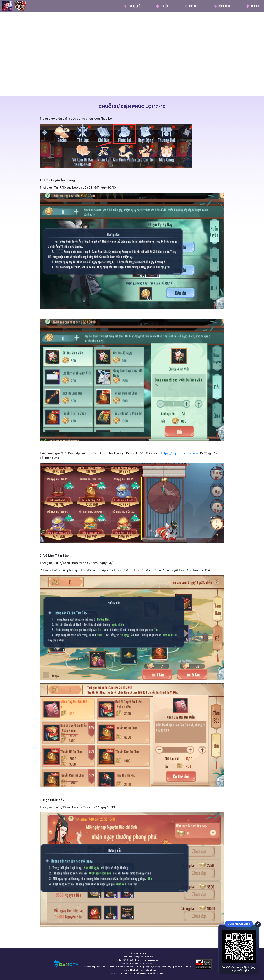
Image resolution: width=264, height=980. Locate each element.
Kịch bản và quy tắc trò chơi (144, 970)
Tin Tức (165, 6)
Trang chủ (134, 6)
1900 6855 (128, 960)
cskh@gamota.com (151, 960)
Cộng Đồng (224, 6)
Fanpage (255, 6)
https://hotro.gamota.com (142, 963)
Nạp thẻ (194, 6)
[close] (258, 924)
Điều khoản (124, 970)
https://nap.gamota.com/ (180, 453)
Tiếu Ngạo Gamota (138, 953)
